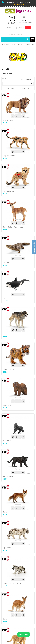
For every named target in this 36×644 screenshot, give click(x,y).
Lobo (5, 334)
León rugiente (8, 120)
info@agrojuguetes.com (26, 22)
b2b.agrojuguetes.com (18, 4)
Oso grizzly (7, 405)
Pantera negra (8, 476)
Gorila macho (7, 441)
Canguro (6, 619)
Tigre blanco (7, 548)
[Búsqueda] (16, 34)
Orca (4, 298)
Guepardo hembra (9, 156)
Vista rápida (23, 116)
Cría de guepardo (9, 191)
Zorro (5, 512)
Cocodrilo (6, 263)
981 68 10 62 (12, 22)
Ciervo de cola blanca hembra (14, 227)
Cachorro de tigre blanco (12, 583)
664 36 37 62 (12, 24)
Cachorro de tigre (9, 370)
